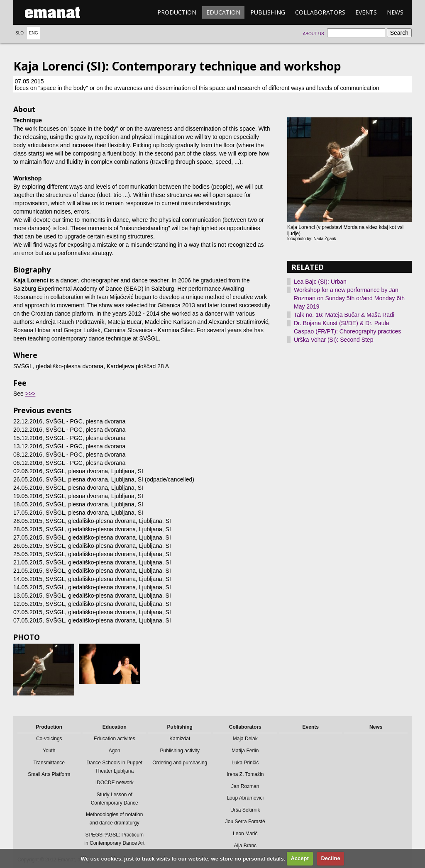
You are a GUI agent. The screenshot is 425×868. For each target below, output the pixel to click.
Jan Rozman (245, 786)
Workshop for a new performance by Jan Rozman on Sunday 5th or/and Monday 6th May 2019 (349, 298)
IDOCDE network (115, 783)
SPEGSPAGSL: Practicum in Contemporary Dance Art (114, 839)
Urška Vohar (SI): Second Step (333, 340)
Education (223, 12)
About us (314, 34)
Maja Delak (245, 739)
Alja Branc (245, 846)
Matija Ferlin (245, 751)
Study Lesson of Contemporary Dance (115, 799)
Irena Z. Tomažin (245, 774)
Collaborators (320, 12)
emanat (53, 12)
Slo (20, 33)
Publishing (268, 12)
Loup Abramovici (245, 798)
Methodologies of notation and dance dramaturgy (114, 819)
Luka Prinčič (245, 763)
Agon (115, 751)
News (395, 12)
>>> (31, 394)
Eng (34, 33)
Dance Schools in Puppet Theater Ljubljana (114, 767)
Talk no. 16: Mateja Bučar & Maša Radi (344, 315)
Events (366, 12)
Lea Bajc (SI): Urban (320, 282)
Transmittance (49, 763)
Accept (299, 858)
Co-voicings (49, 739)
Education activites (115, 739)
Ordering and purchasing (180, 763)
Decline (330, 858)
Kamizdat (180, 739)
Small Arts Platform (49, 774)
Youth (49, 751)
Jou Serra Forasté (245, 822)
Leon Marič (245, 834)
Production (177, 12)
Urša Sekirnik (245, 810)
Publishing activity (180, 751)
